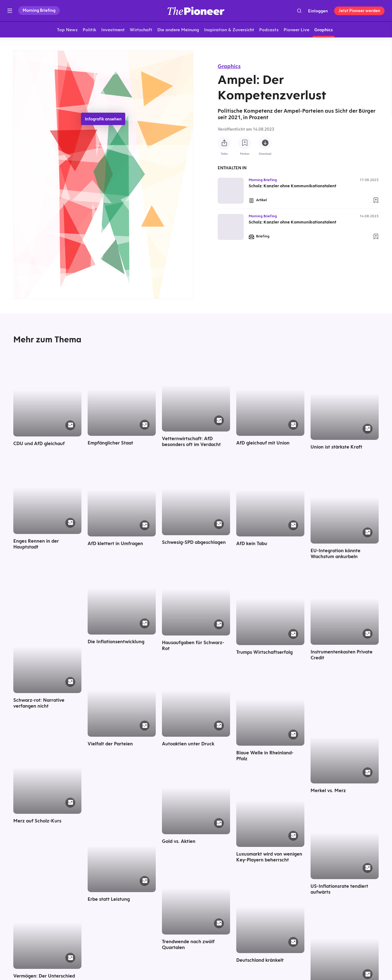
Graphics (229, 66)
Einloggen (318, 11)
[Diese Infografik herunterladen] (265, 143)
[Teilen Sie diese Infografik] (224, 143)
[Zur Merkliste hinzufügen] (245, 143)
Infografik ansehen (103, 120)
